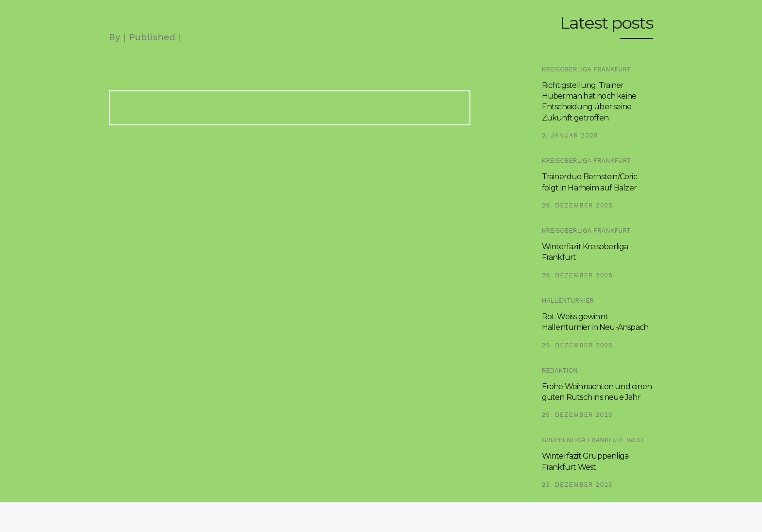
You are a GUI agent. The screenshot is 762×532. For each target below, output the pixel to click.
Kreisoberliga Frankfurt (586, 69)
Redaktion (560, 370)
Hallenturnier (568, 300)
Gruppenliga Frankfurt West (593, 440)
